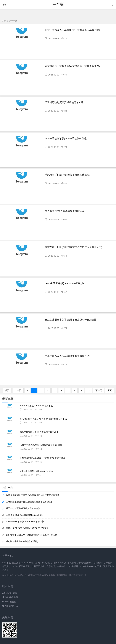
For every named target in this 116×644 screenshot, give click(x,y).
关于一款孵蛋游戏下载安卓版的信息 (23, 508)
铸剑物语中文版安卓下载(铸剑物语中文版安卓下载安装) (32, 535)
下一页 (99, 390)
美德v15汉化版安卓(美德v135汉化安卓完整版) (28, 528)
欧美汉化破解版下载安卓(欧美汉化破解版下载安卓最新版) (33, 495)
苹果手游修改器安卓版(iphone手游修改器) (67, 356)
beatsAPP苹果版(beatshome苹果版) (64, 283)
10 (89, 390)
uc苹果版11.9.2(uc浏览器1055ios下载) (24, 515)
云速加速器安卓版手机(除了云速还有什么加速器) (71, 320)
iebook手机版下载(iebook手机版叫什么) (66, 139)
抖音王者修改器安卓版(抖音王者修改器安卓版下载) (72, 30)
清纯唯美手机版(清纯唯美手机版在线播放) (67, 175)
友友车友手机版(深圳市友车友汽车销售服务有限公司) (73, 247)
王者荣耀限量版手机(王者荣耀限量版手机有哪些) (29, 502)
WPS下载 (13, 21)
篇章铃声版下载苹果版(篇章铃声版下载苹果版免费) (72, 66)
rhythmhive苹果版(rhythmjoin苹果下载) (25, 521)
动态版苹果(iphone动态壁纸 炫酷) (22, 541)
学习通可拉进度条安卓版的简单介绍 (64, 102)
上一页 (18, 390)
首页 (4, 21)
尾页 (110, 390)
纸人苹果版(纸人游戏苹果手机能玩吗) (65, 211)
